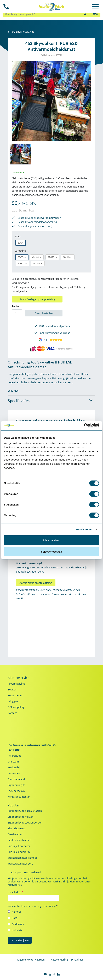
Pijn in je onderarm (19, 852)
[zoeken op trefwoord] (42, 14)
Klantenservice (18, 678)
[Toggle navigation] (95, 7)
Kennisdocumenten (19, 797)
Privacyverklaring (58, 959)
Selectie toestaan (52, 551)
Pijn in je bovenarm (19, 846)
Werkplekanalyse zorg (20, 863)
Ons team (13, 761)
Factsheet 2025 (16, 791)
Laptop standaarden (19, 840)
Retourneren (15, 695)
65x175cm (52, 257)
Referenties (14, 756)
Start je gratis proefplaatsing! (36, 583)
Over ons (14, 750)
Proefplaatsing (16, 684)
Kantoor (17, 912)
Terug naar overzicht (21, 32)
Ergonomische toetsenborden (25, 822)
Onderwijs (18, 924)
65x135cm (37, 257)
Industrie (17, 930)
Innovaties (14, 773)
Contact (12, 713)
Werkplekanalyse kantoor (22, 858)
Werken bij (14, 767)
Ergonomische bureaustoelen (25, 811)
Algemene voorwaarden (31, 959)
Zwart (21, 243)
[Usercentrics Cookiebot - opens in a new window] (84, 426)
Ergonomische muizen (21, 817)
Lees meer (14, 391)
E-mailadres (15, 892)
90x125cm (68, 257)
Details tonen (84, 529)
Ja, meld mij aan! (20, 940)
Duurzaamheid (16, 779)
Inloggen (13, 701)
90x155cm (22, 263)
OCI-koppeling (16, 707)
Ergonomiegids (16, 785)
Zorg (15, 918)
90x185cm (38, 263)
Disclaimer (77, 959)
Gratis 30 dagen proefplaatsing (37, 299)
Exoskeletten (15, 834)
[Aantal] (17, 313)
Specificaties (50, 401)
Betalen (12, 689)
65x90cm (22, 257)
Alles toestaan (51, 540)
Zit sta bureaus (16, 828)
